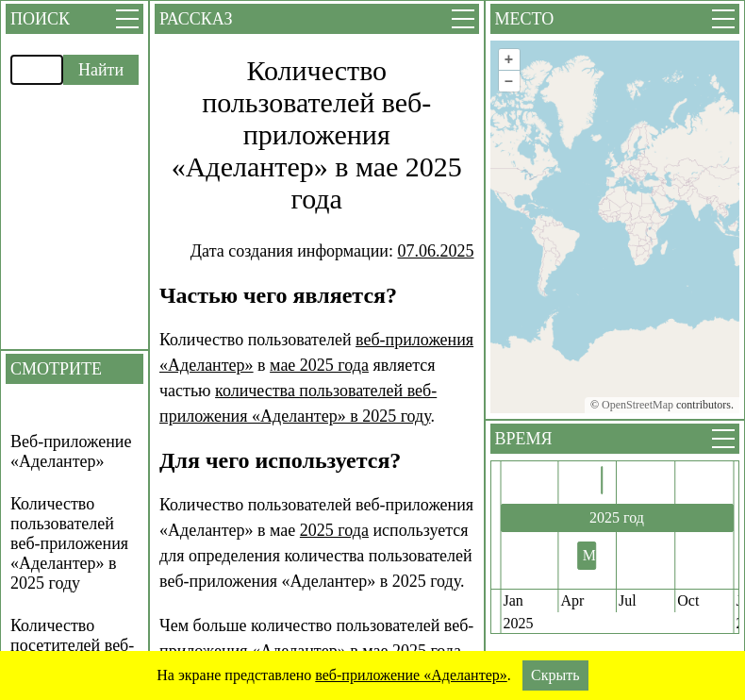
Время (524, 439)
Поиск (40, 19)
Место (525, 19)
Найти (101, 70)
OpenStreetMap (637, 405)
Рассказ (196, 19)
